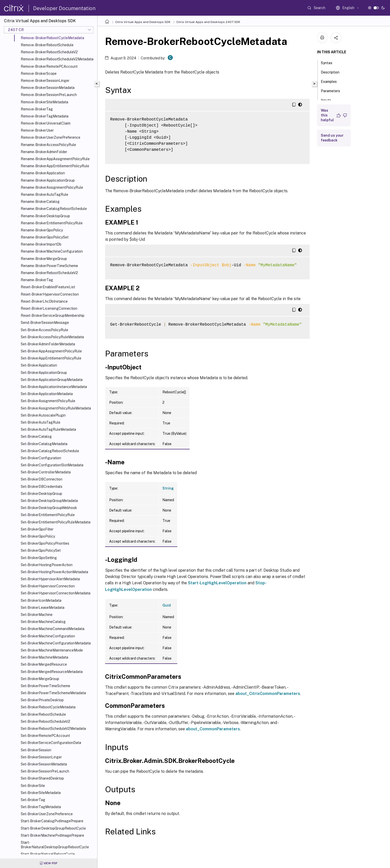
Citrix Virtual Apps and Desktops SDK (143, 22)
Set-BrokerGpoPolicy (38, 536)
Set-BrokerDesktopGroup (41, 494)
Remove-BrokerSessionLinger (45, 81)
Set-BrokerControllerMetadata (46, 472)
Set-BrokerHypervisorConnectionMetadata (56, 593)
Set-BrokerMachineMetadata (44, 657)
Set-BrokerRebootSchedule (43, 714)
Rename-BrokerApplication (43, 173)
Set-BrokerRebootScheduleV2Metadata (53, 729)
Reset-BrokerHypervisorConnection (50, 294)
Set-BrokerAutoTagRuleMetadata (48, 429)
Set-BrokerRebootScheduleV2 (45, 721)
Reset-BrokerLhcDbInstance (44, 301)
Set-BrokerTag (33, 800)
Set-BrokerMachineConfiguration (48, 636)
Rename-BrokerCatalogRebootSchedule (54, 209)
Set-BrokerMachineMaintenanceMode (52, 650)
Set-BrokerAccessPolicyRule (44, 330)
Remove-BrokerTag (37, 109)
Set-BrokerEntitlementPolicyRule (48, 515)
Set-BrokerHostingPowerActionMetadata (54, 572)
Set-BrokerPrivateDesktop (42, 700)
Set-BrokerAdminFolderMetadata (48, 344)
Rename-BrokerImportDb (41, 244)
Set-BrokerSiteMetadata (41, 793)
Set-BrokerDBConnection (42, 479)
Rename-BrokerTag (37, 280)
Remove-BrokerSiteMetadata (44, 102)
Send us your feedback (332, 138)
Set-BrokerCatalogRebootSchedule (50, 451)
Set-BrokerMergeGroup (40, 679)
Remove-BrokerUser (37, 130)
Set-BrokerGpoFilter (37, 529)
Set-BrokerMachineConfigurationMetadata (56, 643)
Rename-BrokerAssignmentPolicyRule (52, 187)
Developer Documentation (64, 8)
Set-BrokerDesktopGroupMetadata (49, 501)
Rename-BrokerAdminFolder (44, 152)
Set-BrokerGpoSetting (39, 558)
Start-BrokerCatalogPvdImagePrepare (52, 821)
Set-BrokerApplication (39, 365)
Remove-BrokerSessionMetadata (48, 88)
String (168, 488)
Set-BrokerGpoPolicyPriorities (45, 543)
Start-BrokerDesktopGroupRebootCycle (53, 828)
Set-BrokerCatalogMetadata (44, 444)
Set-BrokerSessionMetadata (44, 764)
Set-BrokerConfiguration (41, 458)
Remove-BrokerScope (39, 74)
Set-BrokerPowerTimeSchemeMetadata (53, 693)
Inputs (329, 100)
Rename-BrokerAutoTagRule (44, 195)
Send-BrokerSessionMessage (45, 323)
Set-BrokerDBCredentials (42, 487)
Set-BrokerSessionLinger (41, 757)
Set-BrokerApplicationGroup (44, 373)
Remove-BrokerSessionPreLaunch (49, 95)
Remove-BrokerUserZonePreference (51, 137)
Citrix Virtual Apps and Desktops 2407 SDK (208, 22)
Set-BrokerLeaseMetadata (43, 608)
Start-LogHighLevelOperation (217, 583)
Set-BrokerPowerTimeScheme (45, 686)
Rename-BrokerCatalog (40, 202)
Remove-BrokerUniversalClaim (46, 123)
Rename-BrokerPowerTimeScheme (49, 266)
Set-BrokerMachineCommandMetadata (53, 629)
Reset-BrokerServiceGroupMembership (53, 316)
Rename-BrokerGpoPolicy (42, 230)
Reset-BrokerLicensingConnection (49, 308)
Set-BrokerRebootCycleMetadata (48, 707)
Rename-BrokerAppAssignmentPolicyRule (55, 159)
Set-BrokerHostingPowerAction (47, 565)
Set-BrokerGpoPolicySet (41, 550)
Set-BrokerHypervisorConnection (48, 586)
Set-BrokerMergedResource (44, 664)
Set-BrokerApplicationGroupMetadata (52, 380)
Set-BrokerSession (36, 750)
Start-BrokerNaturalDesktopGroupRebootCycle (55, 845)
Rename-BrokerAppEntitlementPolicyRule (55, 166)
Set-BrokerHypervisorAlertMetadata (50, 579)
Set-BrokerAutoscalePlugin (43, 415)
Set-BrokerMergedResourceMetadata (52, 672)
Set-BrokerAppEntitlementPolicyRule (51, 358)
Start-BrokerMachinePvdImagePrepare (52, 835)
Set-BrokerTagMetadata (41, 807)
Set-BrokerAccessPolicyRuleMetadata (52, 337)
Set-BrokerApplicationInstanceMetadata (54, 387)
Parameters (333, 90)
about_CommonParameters (213, 729)
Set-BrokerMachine (37, 615)
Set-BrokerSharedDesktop (42, 778)
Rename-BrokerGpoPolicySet (45, 237)
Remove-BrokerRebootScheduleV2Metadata (57, 59)
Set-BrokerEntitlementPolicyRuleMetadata (56, 522)
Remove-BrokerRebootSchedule (47, 45)
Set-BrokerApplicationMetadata (47, 394)
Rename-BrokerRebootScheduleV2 (49, 273)
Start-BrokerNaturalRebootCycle (48, 854)
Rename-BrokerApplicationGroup (48, 180)
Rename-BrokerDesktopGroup (45, 216)
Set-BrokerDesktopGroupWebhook (49, 508)
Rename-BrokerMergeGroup (44, 259)
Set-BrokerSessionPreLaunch (45, 771)
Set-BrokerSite (33, 786)
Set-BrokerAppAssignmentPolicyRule (51, 351)
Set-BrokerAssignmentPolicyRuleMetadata (56, 408)
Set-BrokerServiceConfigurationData (51, 743)
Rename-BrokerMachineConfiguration (52, 251)
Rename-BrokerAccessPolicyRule (48, 145)
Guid (167, 605)
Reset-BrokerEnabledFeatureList (48, 287)
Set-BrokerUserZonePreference (47, 814)
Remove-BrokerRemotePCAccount (49, 66)
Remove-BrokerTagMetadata (45, 116)
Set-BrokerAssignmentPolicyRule (48, 401)
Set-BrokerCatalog (36, 437)
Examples (332, 81)
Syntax (329, 62)
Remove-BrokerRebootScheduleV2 (49, 52)
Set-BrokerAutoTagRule (41, 422)
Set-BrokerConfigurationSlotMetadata (52, 465)
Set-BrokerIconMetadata (41, 600)
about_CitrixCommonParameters (268, 694)
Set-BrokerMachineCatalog (43, 622)
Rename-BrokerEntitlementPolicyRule (52, 223)
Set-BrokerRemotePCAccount (45, 736)
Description (333, 72)
